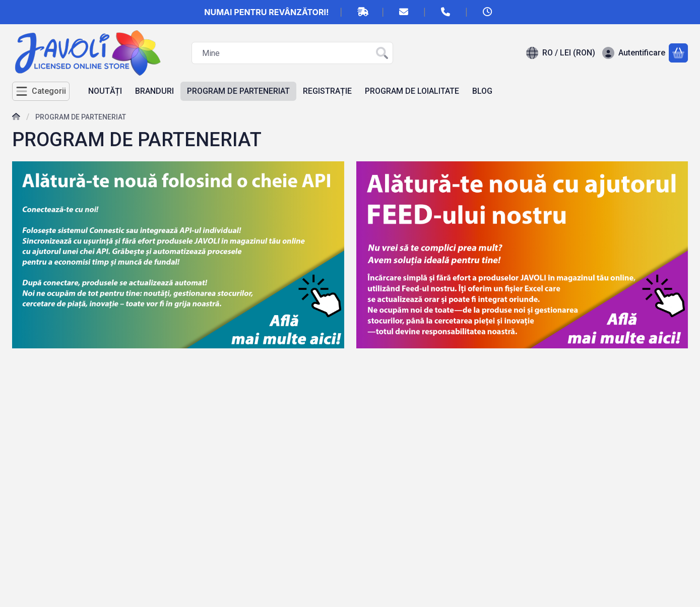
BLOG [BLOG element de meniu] (482, 91)
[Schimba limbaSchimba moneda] (561, 53)
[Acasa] (16, 118)
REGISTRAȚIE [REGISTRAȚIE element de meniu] (327, 91)
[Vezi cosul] (678, 53)
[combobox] (292, 53)
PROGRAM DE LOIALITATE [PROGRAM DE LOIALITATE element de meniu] (412, 91)
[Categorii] (41, 91)
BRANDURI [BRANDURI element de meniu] (154, 91)
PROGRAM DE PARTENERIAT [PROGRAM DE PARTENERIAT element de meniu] (238, 91)
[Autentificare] (634, 53)
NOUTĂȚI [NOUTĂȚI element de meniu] (105, 91)
